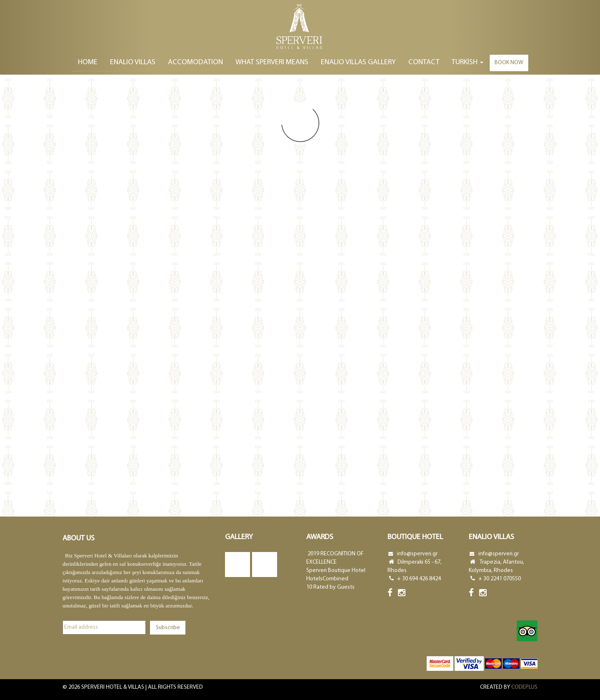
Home (88, 62)
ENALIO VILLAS (133, 62)
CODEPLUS (524, 687)
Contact (424, 62)
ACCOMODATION (195, 62)
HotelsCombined (327, 579)
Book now (509, 63)
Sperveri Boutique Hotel (336, 571)
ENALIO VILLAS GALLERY (358, 62)
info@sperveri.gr (417, 554)
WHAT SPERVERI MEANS (272, 62)
